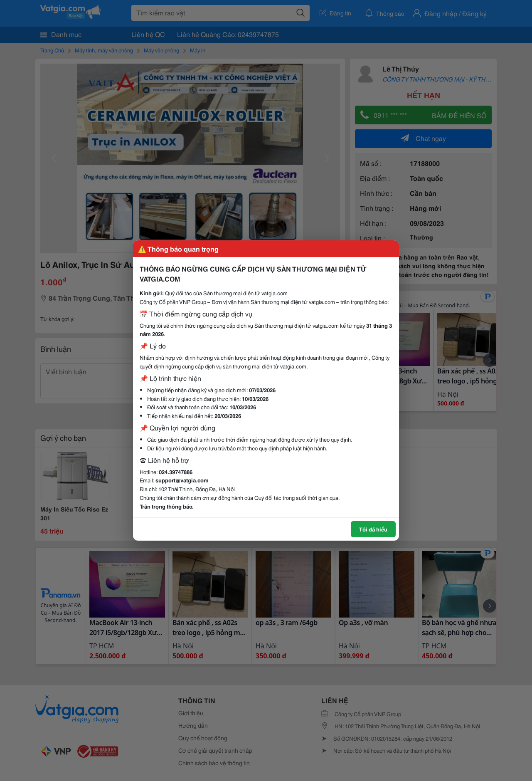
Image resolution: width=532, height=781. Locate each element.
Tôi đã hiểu (373, 529)
